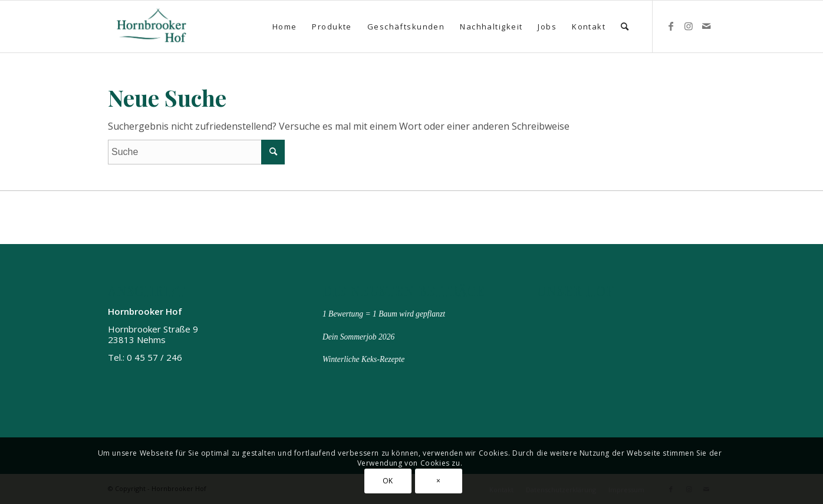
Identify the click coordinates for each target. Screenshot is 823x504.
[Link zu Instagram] (689, 26)
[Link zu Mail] (706, 26)
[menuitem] (285, 27)
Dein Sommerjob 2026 (358, 337)
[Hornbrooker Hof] (152, 27)
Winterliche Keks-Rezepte (363, 359)
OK (388, 481)
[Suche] (625, 27)
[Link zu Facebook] (671, 26)
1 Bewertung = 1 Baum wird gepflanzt (384, 314)
